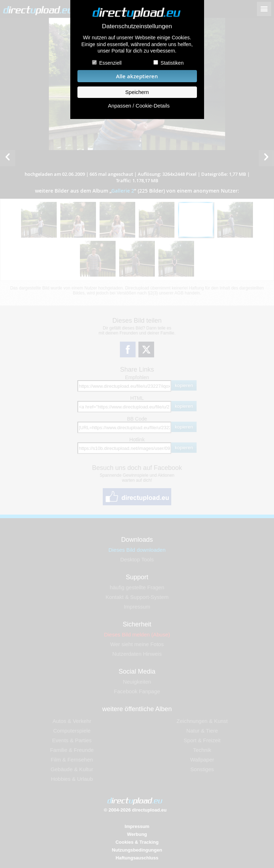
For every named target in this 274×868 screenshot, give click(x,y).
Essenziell (110, 63)
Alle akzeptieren (137, 76)
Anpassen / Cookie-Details (139, 106)
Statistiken (172, 63)
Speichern (137, 92)
